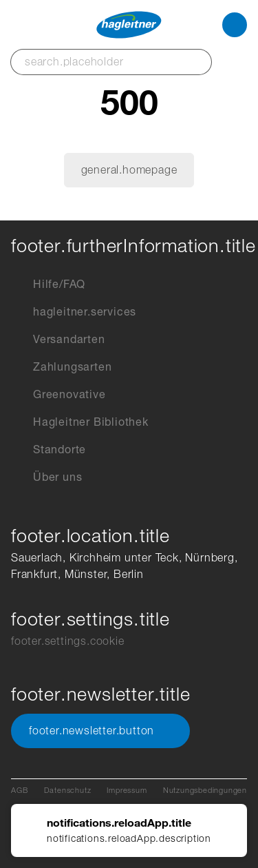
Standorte (49, 450)
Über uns (46, 477)
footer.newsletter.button (100, 731)
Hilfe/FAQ (48, 285)
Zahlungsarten (61, 367)
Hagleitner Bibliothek (80, 422)
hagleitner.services (74, 312)
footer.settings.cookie (68, 641)
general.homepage (129, 170)
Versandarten (58, 340)
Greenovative (58, 395)
